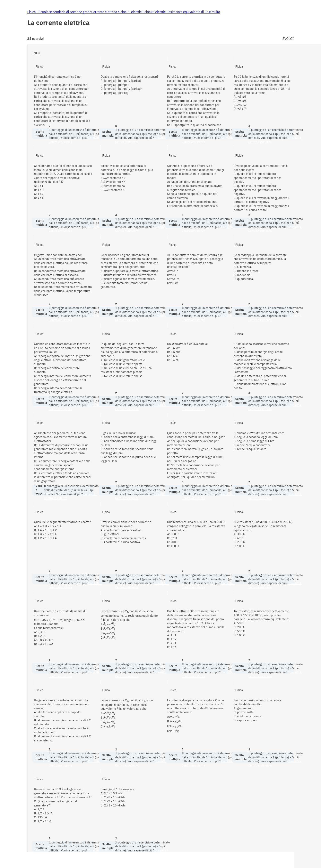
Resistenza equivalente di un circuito (193, 12)
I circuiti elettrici (154, 12)
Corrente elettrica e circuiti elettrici (117, 12)
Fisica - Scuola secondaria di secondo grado (59, 12)
